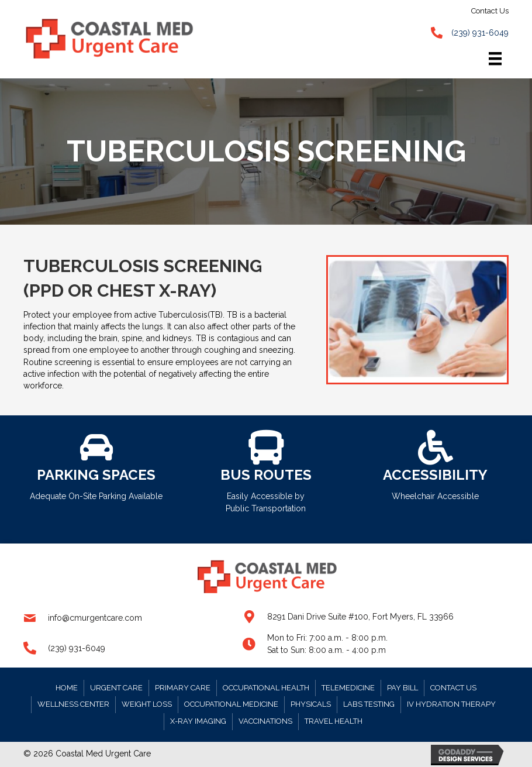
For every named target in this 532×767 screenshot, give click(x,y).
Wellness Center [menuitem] (73, 704)
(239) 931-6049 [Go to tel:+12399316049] (77, 648)
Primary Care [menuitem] (183, 688)
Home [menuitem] (67, 688)
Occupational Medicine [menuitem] (231, 704)
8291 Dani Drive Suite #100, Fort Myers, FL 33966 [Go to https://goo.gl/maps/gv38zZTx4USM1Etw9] (360, 617)
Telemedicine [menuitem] (348, 688)
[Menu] (495, 59)
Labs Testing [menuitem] (369, 704)
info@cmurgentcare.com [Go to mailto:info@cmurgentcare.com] (95, 618)
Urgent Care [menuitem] (116, 688)
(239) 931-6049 (480, 33)
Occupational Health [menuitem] (266, 688)
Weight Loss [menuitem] (147, 704)
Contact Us (490, 11)
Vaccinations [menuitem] (265, 721)
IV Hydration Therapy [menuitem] (451, 704)
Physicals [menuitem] (311, 704)
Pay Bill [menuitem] (403, 688)
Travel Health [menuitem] (334, 721)
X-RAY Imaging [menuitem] (198, 721)
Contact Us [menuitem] (453, 688)
